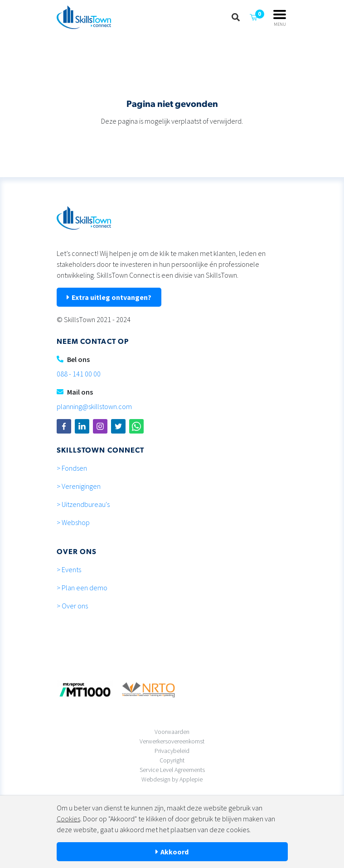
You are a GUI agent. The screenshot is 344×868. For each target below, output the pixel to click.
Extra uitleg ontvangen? (111, 297)
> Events (69, 569)
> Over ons (72, 606)
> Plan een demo (82, 588)
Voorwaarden (172, 732)
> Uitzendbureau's (83, 504)
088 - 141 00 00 (79, 374)
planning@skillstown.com (94, 406)
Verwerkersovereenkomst (172, 741)
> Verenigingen (79, 486)
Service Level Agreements (172, 770)
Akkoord (174, 852)
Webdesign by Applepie (172, 779)
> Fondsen (72, 468)
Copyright (172, 760)
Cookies (68, 819)
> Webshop (73, 522)
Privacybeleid (172, 751)
